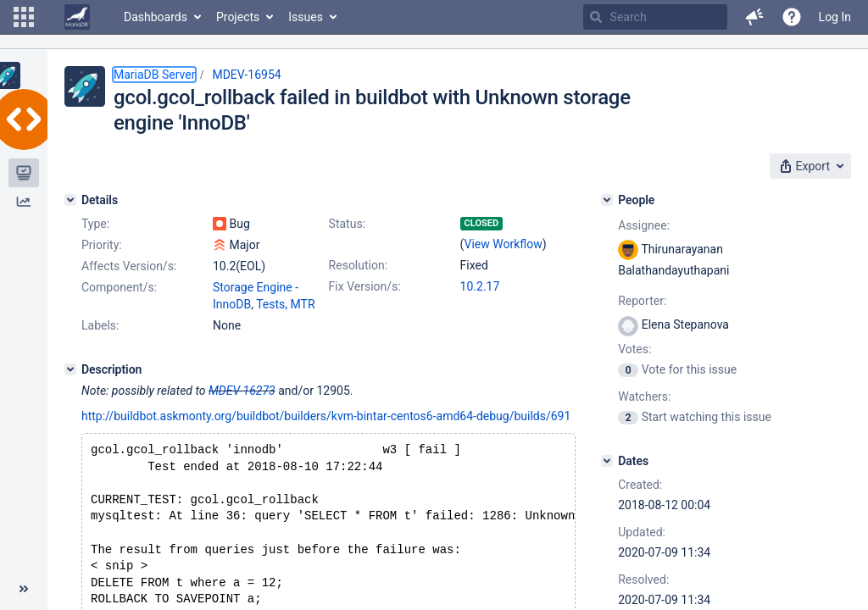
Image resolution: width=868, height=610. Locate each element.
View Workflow (504, 244)
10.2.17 (480, 286)
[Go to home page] (77, 17)
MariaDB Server (154, 75)
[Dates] (607, 461)
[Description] (70, 369)
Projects (238, 17)
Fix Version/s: (365, 286)
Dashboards (156, 17)
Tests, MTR (285, 304)
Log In (835, 17)
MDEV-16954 (246, 75)
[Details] (70, 200)
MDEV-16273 (242, 391)
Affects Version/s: (129, 266)
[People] (607, 200)
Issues (306, 17)
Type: (95, 224)
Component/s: (119, 287)
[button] (24, 17)
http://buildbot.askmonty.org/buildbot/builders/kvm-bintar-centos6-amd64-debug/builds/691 (326, 416)
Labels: (100, 325)
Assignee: (644, 225)
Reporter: (642, 301)
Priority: (102, 245)
